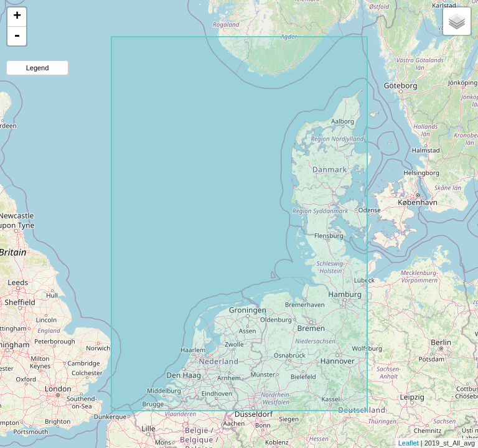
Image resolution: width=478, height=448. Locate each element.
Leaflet (409, 443)
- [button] (17, 36)
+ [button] (17, 17)
